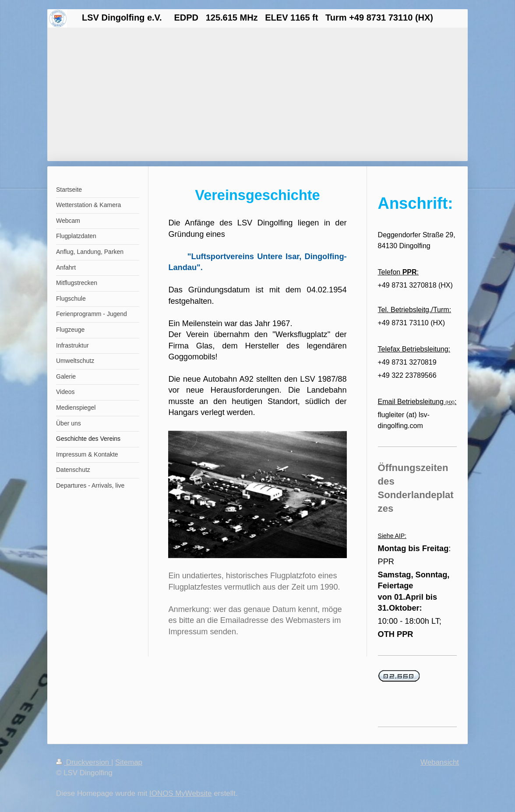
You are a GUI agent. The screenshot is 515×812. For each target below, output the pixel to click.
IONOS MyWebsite (180, 793)
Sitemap (129, 762)
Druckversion (84, 762)
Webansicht (440, 762)
